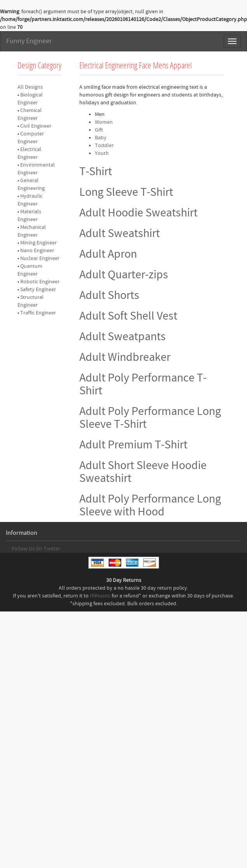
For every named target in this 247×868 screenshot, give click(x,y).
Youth (102, 153)
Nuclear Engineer (40, 258)
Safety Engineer (38, 290)
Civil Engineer (36, 126)
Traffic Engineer (38, 313)
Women (104, 122)
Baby (101, 138)
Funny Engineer (29, 41)
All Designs (30, 87)
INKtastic (100, 596)
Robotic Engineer (40, 282)
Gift (99, 130)
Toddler (104, 146)
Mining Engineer (39, 243)
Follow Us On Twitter (36, 549)
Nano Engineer (37, 251)
